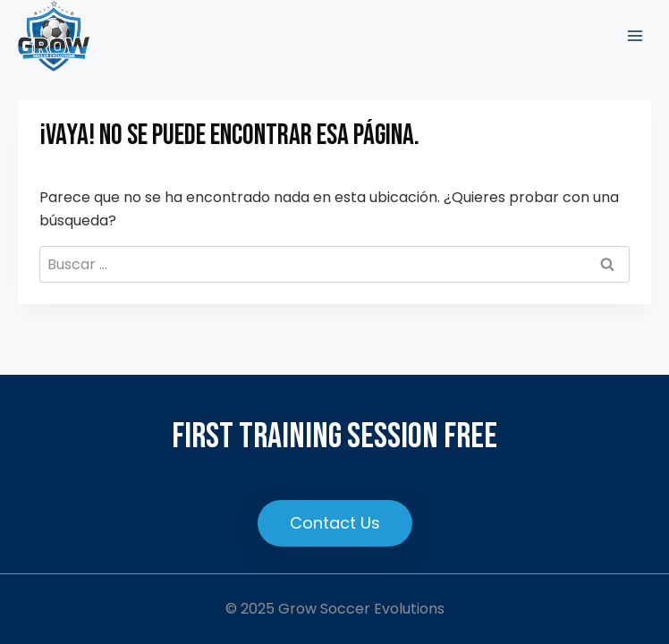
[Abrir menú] (635, 35)
